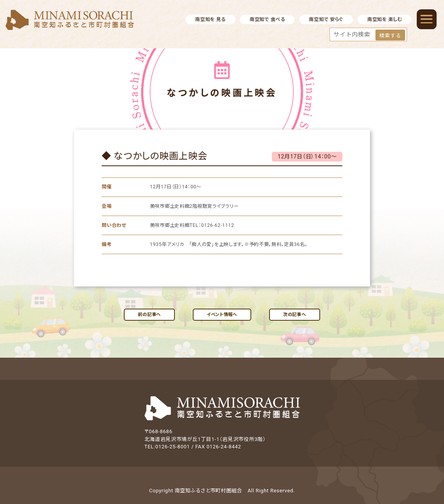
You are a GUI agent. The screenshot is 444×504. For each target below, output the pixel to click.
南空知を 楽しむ (385, 19)
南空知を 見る (210, 19)
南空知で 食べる (267, 19)
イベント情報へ (222, 314)
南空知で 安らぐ (326, 19)
